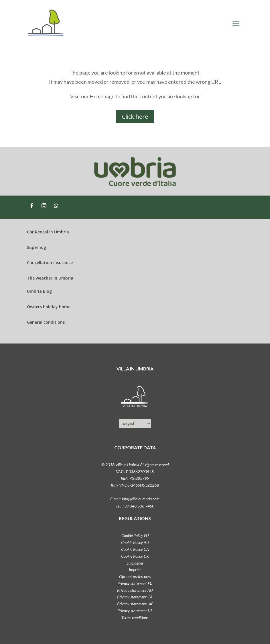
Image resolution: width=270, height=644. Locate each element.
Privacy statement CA (135, 597)
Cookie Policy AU (135, 542)
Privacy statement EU (135, 583)
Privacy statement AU (135, 590)
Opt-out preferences (135, 576)
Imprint (135, 570)
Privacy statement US (135, 611)
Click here (135, 117)
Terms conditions (135, 617)
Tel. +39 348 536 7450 (135, 506)
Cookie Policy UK (135, 556)
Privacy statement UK (135, 604)
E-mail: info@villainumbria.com (135, 499)
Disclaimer (135, 563)
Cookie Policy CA (135, 549)
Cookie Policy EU (135, 535)
